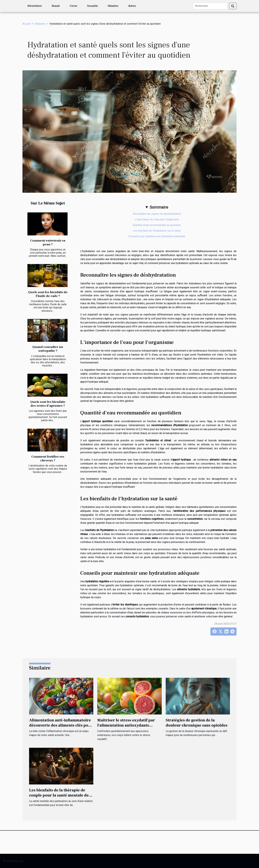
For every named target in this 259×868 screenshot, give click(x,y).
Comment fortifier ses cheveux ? (48, 458)
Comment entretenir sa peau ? (48, 242)
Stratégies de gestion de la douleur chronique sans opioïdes (197, 723)
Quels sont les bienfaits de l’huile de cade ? (48, 294)
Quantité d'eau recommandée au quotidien (157, 225)
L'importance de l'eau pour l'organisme (157, 219)
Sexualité (92, 6)
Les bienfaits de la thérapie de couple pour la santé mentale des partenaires (60, 795)
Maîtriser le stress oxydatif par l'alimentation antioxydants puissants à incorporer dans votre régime (129, 728)
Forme (73, 6)
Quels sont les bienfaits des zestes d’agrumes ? (48, 404)
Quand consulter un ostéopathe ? (48, 349)
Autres (132, 6)
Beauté (56, 6)
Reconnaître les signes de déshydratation (157, 214)
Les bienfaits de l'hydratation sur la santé (157, 231)
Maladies (113, 6)
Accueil (27, 24)
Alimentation (35, 6)
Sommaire (159, 207)
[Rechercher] (210, 6)
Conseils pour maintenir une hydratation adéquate (157, 236)
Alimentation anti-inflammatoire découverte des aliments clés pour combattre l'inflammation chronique (61, 728)
